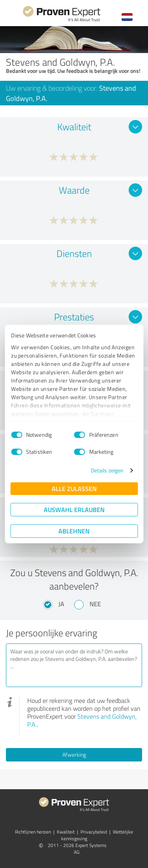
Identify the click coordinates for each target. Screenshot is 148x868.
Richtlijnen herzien (33, 832)
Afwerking (74, 755)
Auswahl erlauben (74, 509)
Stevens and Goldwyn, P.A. (82, 720)
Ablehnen (74, 531)
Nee (95, 604)
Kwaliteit (66, 832)
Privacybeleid (94, 832)
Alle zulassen (74, 488)
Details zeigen (107, 470)
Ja (61, 604)
